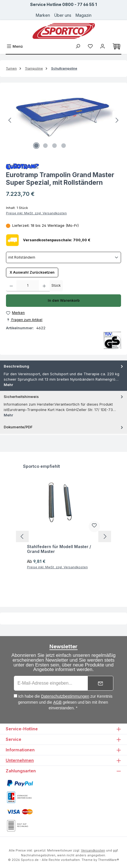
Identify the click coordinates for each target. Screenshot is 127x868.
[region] (63, 120)
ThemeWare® (109, 860)
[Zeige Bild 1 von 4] (36, 146)
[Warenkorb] (116, 47)
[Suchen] (78, 46)
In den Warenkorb (64, 300)
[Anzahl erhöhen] (44, 286)
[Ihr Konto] (103, 46)
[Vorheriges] (10, 120)
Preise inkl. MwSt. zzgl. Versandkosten (36, 213)
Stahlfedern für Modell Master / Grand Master (59, 549)
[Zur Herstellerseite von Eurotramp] (63, 166)
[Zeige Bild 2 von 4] (45, 146)
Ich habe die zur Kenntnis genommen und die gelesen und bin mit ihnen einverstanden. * (65, 702)
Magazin (84, 15)
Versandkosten (93, 850)
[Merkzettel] (90, 46)
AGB (57, 702)
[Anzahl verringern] (11, 286)
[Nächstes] (117, 120)
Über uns (63, 15)
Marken (43, 15)
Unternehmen (20, 760)
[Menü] (15, 46)
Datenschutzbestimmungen (65, 696)
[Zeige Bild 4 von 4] (64, 146)
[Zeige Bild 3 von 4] (55, 146)
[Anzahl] (28, 286)
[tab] (63, 376)
